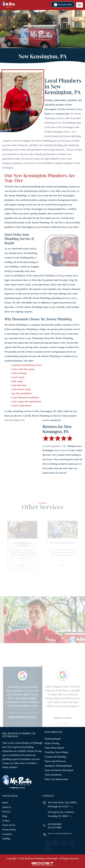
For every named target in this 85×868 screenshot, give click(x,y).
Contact (6, 821)
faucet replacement (22, 406)
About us (7, 807)
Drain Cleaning (52, 743)
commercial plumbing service (27, 365)
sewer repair (18, 377)
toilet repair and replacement (27, 401)
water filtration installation (26, 397)
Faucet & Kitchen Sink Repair (59, 770)
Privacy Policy (9, 830)
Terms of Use (9, 825)
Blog (5, 816)
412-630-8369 (65, 5)
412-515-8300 (55, 827)
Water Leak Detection (55, 761)
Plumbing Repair (53, 739)
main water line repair (23, 369)
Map (71, 806)
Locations (7, 834)
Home (5, 803)
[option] (22, 704)
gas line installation (22, 393)
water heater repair (22, 389)
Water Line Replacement (57, 779)
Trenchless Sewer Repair (57, 752)
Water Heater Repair (54, 748)
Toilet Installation (53, 775)
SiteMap (6, 839)
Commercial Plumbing (55, 757)
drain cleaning (19, 373)
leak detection (19, 385)
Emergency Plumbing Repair (58, 766)
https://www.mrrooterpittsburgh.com (60, 833)
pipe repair (18, 381)
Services (6, 812)
